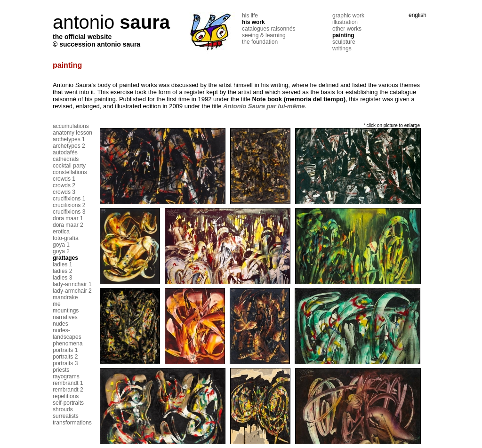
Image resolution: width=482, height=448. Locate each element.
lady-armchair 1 (72, 284)
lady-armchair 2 (72, 291)
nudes (60, 324)
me (57, 304)
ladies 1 (62, 264)
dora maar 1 (68, 218)
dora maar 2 (68, 225)
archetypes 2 (69, 146)
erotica (61, 232)
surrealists (66, 416)
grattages (65, 258)
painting (343, 35)
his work (253, 22)
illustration (345, 22)
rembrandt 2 (68, 390)
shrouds (63, 409)
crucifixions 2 (69, 205)
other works (347, 29)
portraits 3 (65, 363)
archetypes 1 (69, 139)
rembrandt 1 (68, 383)
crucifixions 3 (69, 212)
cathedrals (66, 159)
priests (61, 370)
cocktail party (69, 166)
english (418, 15)
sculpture (344, 42)
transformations (72, 423)
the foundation (260, 42)
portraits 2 (65, 357)
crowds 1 (64, 179)
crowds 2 (64, 185)
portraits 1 (65, 350)
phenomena (68, 344)
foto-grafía (66, 238)
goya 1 (61, 245)
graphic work (348, 16)
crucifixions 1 (69, 199)
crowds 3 (64, 192)
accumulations (71, 126)
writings (342, 48)
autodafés (65, 152)
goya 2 (61, 251)
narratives (65, 317)
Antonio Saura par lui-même (264, 106)
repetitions (66, 396)
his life (250, 16)
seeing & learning (264, 35)
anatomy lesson (72, 133)
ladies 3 (62, 278)
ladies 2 (62, 271)
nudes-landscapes (67, 334)
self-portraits (68, 403)
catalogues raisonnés (269, 29)
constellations (70, 172)
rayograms (66, 376)
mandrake (65, 297)
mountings (66, 311)
